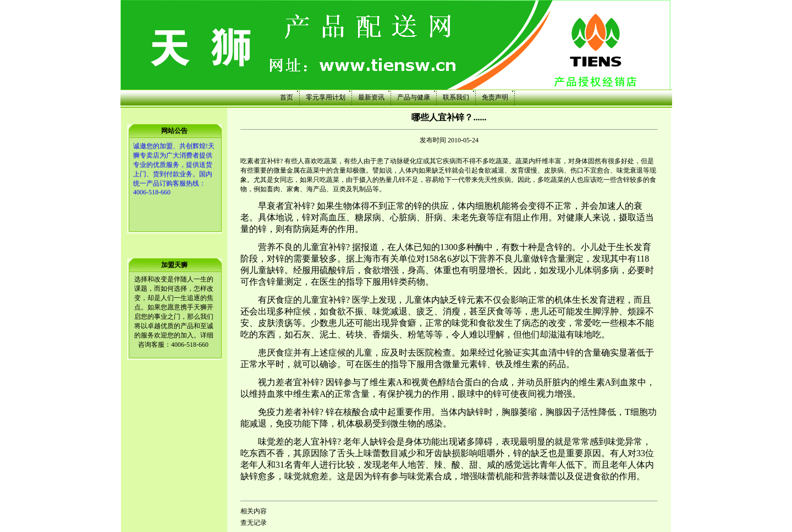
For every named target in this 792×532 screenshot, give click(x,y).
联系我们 (456, 97)
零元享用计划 (326, 97)
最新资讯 (371, 97)
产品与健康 (414, 97)
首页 (287, 97)
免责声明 (495, 97)
